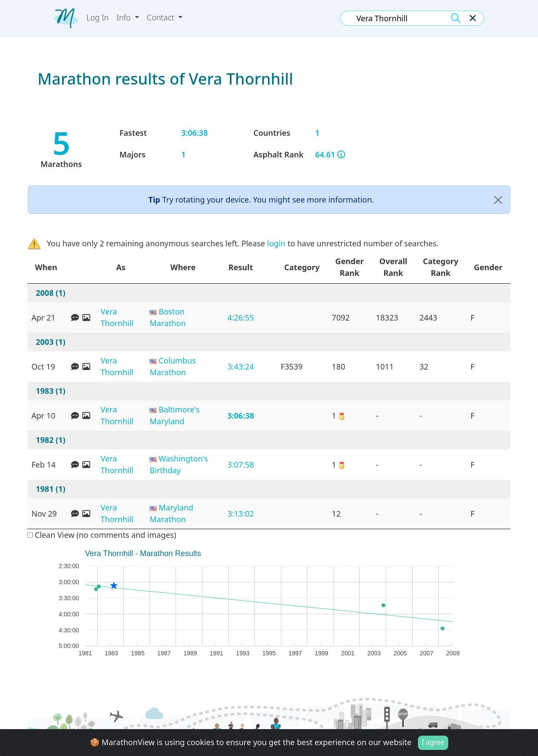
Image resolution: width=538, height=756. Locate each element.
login (276, 243)
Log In (98, 17)
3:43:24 (241, 367)
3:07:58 (241, 465)
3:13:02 (241, 514)
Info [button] (125, 17)
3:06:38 (241, 416)
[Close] (498, 200)
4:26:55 (241, 317)
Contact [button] (162, 17)
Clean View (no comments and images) (102, 535)
